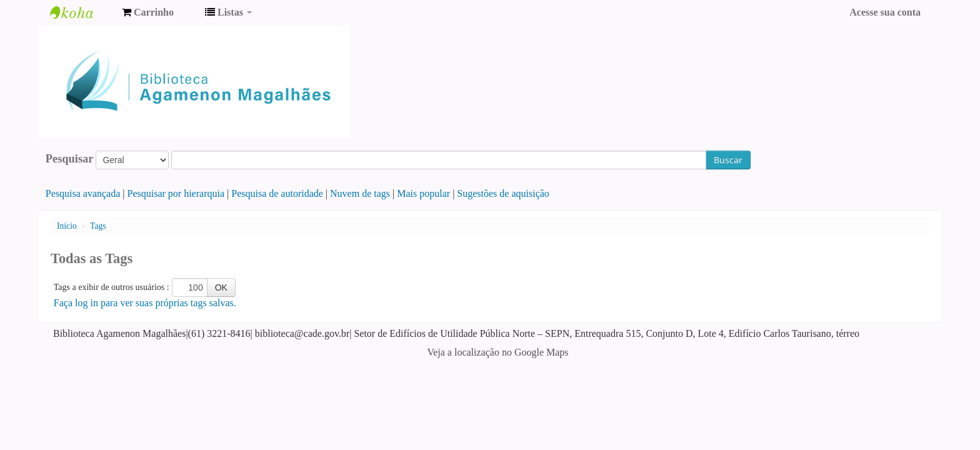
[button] (148, 12)
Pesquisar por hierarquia (176, 193)
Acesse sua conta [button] (885, 12)
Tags (98, 226)
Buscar (728, 160)
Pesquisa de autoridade (277, 193)
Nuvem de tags (360, 193)
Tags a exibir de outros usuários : (112, 287)
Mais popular (423, 193)
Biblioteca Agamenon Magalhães (81, 12)
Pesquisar (70, 159)
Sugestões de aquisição (503, 193)
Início (67, 226)
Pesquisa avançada (83, 193)
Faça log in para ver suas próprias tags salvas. (145, 303)
